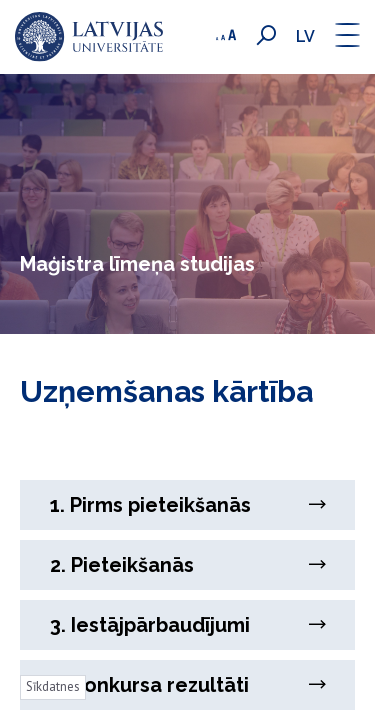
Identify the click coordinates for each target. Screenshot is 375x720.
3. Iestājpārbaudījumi (187, 625)
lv (305, 36)
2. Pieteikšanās (187, 565)
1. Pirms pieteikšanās (187, 505)
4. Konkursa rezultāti (187, 685)
